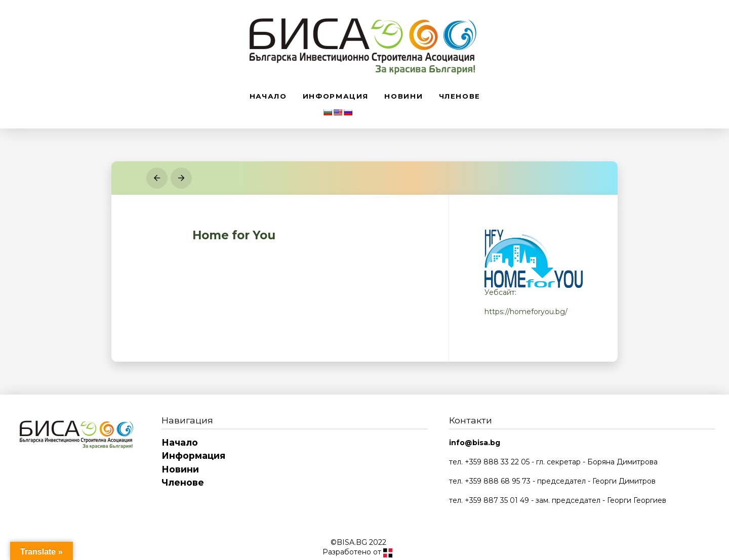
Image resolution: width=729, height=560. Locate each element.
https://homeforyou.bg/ (526, 312)
